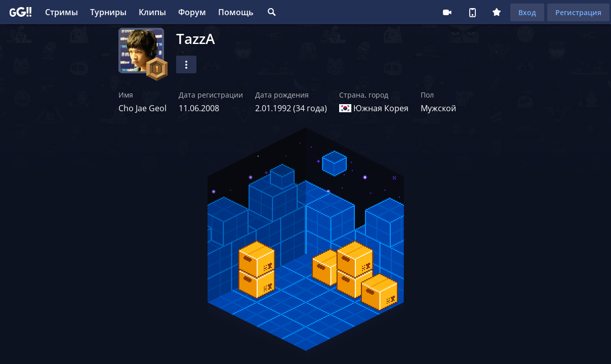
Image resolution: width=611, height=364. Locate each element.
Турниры (108, 12)
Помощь (236, 12)
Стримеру (447, 12)
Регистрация (578, 12)
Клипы (152, 12)
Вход (527, 12)
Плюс (497, 12)
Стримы (62, 12)
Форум (192, 12)
